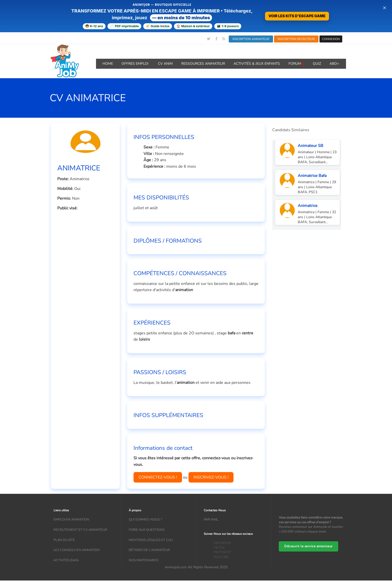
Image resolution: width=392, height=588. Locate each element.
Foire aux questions (147, 530)
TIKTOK (219, 548)
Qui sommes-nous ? (145, 520)
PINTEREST (222, 552)
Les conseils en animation (77, 550)
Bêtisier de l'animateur (149, 550)
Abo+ (334, 64)
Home (108, 64)
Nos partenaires (144, 560)
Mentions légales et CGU (151, 540)
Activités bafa (66, 560)
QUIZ (317, 64)
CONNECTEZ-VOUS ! (158, 477)
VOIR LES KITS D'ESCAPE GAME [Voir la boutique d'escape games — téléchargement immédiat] (297, 16)
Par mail (211, 520)
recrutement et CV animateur (80, 530)
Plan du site (64, 540)
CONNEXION (331, 39)
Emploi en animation (71, 520)
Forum (296, 64)
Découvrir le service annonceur (308, 546)
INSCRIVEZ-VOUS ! (211, 477)
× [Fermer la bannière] (384, 7)
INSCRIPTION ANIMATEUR (251, 39)
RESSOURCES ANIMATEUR (203, 64)
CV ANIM (165, 64)
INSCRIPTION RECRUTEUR (296, 39)
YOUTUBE (221, 557)
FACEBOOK (222, 543)
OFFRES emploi (135, 64)
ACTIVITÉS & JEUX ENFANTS (257, 64)
